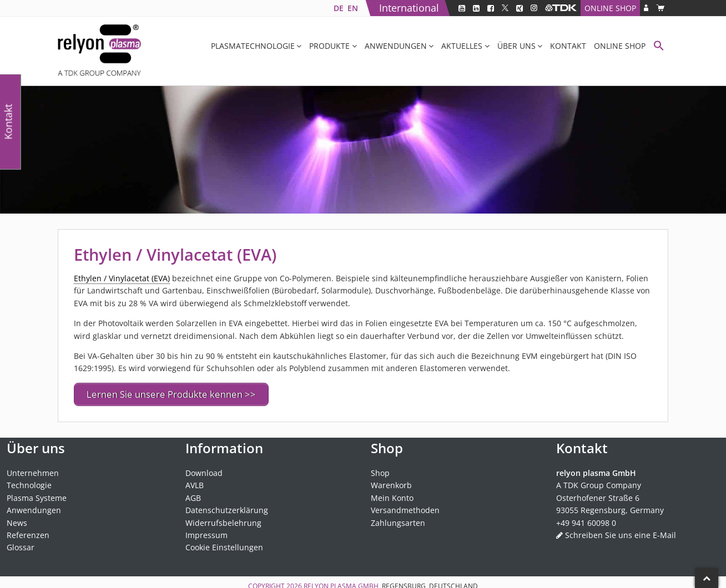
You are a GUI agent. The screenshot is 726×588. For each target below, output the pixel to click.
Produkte (329, 46)
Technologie (29, 483)
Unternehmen (33, 470)
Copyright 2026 (276, 583)
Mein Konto (392, 495)
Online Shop (610, 8)
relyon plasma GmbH (341, 583)
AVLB (195, 483)
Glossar (21, 545)
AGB (193, 495)
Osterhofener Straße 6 (598, 495)
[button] (659, 47)
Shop (380, 470)
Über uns (516, 46)
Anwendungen (396, 46)
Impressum (206, 532)
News (17, 520)
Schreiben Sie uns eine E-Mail (621, 532)
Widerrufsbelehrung (223, 520)
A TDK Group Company (599, 483)
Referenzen (28, 532)
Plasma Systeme (37, 495)
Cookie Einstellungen (224, 545)
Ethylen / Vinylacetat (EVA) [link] (122, 278)
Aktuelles (462, 46)
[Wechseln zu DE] (338, 8)
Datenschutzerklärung (227, 508)
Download (204, 470)
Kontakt (568, 46)
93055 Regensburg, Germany (610, 508)
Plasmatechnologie (253, 46)
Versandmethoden (405, 508)
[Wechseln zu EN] (352, 8)
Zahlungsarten (398, 520)
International (409, 8)
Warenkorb (391, 483)
